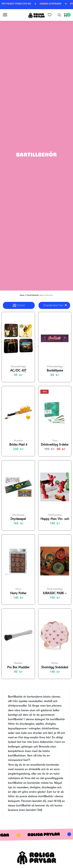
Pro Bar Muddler (18, 668)
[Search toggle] (59, 15)
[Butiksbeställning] (54, 305)
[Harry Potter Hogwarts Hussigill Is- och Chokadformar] (18, 561)
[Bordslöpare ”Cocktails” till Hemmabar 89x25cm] (55, 339)
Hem (22, 295)
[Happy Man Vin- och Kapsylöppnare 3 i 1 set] (55, 487)
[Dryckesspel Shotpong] (18, 487)
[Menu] (9, 15)
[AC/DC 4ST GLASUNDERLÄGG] (18, 339)
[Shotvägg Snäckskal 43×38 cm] (55, 635)
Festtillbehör (33, 295)
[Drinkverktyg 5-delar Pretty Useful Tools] (55, 413)
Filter (19, 305)
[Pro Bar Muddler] (18, 635)
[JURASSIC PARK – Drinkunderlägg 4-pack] (55, 561)
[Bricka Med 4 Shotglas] (18, 413)
